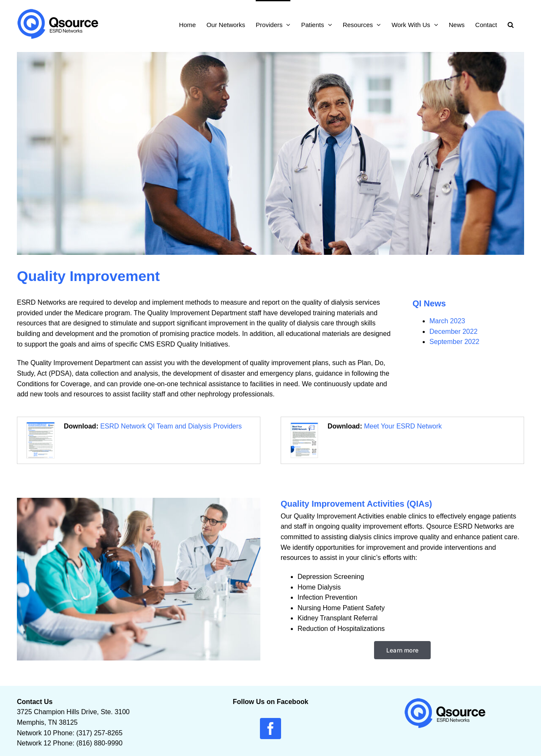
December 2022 (454, 332)
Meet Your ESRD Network (403, 426)
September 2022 (454, 342)
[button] (511, 24)
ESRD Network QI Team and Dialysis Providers (171, 426)
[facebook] (270, 729)
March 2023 (447, 321)
